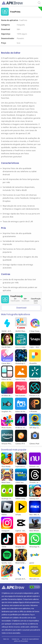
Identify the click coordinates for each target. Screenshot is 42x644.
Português (35, 587)
